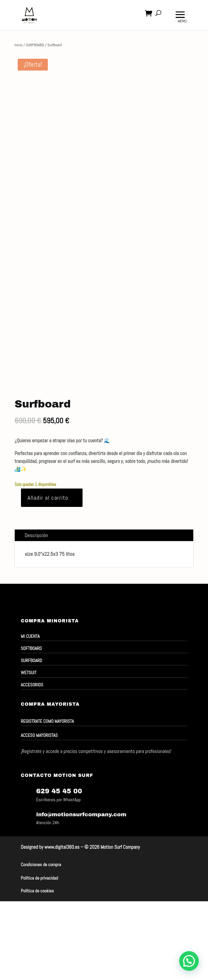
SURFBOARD (35, 45)
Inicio (18, 45)
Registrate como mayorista (47, 721)
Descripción (36, 535)
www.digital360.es (62, 847)
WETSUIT (29, 673)
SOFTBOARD (31, 648)
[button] (189, 961)
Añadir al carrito (48, 498)
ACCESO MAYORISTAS (39, 735)
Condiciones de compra (41, 865)
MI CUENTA (30, 636)
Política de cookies (38, 891)
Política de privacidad (40, 878)
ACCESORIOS (32, 685)
